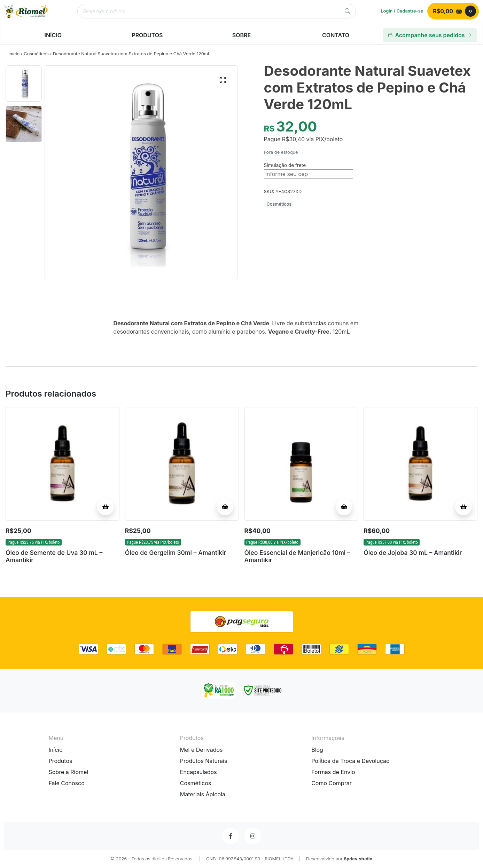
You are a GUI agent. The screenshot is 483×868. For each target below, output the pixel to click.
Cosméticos (36, 54)
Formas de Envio (333, 772)
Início (14, 54)
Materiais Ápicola (203, 794)
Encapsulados (198, 772)
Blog (317, 750)
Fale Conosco (67, 783)
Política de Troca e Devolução (350, 761)
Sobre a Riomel (69, 772)
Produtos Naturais (204, 761)
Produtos (61, 761)
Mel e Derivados (201, 750)
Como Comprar (332, 783)
